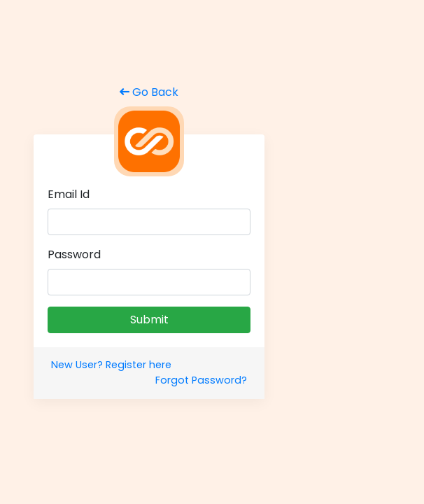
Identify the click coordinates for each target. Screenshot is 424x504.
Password (74, 254)
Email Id (69, 194)
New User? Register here (111, 365)
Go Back (149, 92)
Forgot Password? (201, 380)
